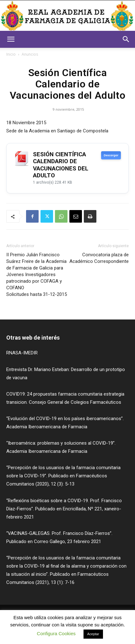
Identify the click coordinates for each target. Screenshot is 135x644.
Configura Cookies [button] (56, 633)
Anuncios (30, 54)
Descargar (111, 155)
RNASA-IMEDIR (22, 353)
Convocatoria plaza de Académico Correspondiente (99, 258)
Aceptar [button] (93, 634)
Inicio (11, 54)
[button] (11, 39)
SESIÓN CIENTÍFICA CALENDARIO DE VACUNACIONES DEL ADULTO (61, 165)
